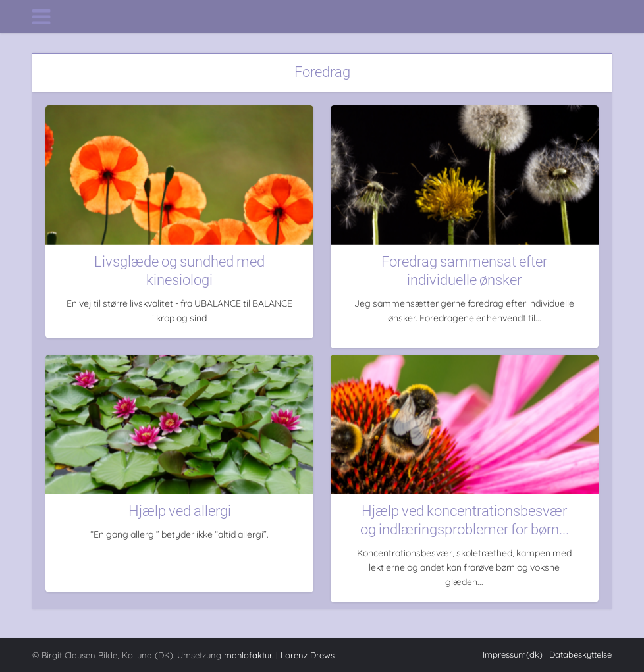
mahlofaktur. (249, 655)
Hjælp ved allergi (180, 511)
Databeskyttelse (580, 654)
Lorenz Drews (308, 655)
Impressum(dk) (513, 654)
